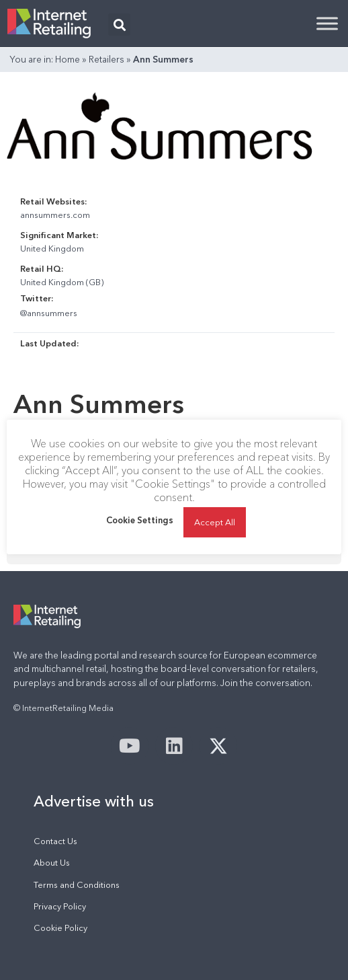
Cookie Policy (60, 928)
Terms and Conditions (77, 885)
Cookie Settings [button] (140, 520)
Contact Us (55, 841)
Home (68, 59)
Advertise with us (94, 801)
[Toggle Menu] (327, 23)
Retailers (106, 59)
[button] (119, 25)
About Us (52, 863)
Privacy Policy (60, 906)
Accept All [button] (215, 522)
